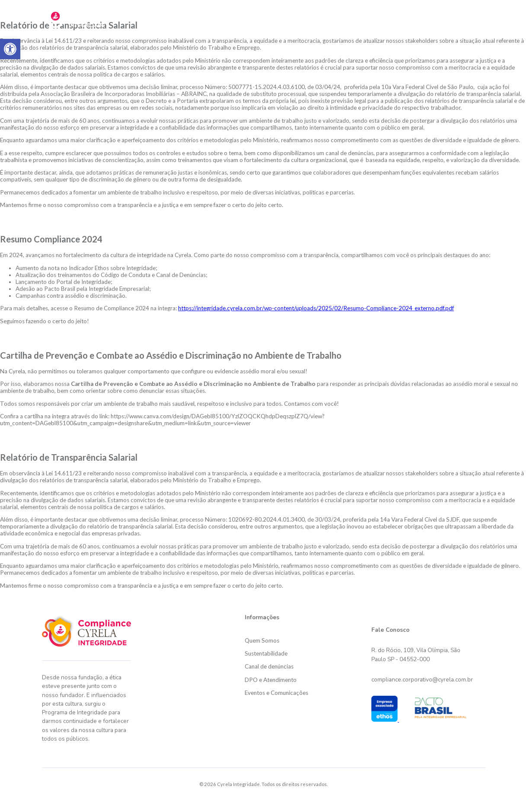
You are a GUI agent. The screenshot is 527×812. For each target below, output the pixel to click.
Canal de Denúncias (340, 18)
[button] (10, 49)
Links (471, 18)
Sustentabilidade (269, 18)
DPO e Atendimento (416, 18)
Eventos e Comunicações (276, 693)
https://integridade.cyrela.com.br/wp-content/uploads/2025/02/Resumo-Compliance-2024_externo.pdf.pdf (316, 308)
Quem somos (207, 18)
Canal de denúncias (269, 666)
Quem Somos (262, 640)
